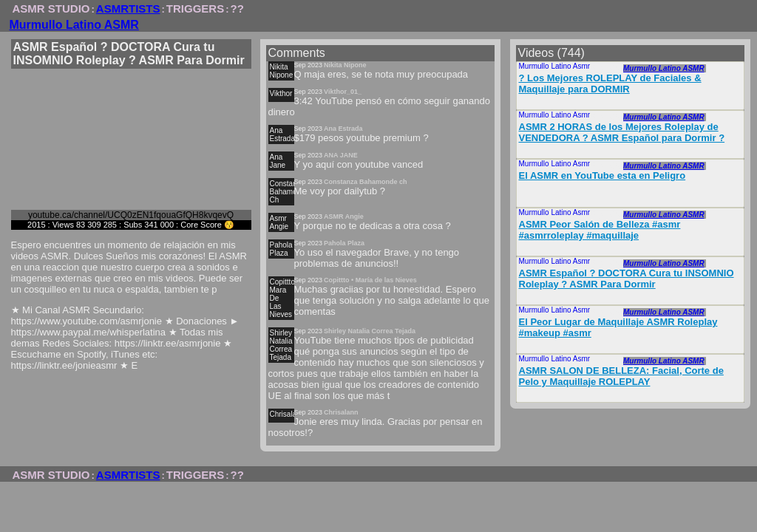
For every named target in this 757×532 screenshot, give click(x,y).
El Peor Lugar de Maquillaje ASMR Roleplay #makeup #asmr (618, 327)
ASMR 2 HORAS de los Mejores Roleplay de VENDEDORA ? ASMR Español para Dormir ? (622, 132)
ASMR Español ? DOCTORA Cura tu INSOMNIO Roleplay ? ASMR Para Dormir (627, 279)
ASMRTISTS (128, 8)
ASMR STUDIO (51, 8)
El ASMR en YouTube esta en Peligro (602, 175)
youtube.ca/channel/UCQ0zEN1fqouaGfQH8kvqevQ (131, 215)
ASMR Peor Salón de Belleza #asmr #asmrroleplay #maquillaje (600, 230)
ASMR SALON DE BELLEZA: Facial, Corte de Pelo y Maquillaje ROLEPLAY (621, 376)
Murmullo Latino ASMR (74, 25)
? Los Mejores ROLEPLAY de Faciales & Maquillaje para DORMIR (610, 83)
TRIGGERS (195, 8)
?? (237, 8)
